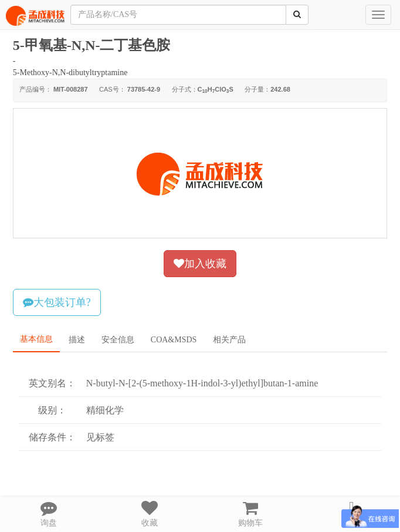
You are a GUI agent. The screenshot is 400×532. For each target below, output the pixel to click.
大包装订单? (57, 302)
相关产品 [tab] (229, 340)
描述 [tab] (77, 340)
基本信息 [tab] (36, 339)
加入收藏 (200, 264)
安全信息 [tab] (118, 340)
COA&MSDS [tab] (174, 340)
